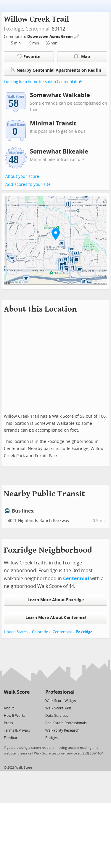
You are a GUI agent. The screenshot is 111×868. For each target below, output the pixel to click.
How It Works (15, 716)
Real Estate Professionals (66, 723)
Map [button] (82, 57)
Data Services (57, 716)
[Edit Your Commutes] (77, 36)
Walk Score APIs (58, 708)
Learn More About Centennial (56, 618)
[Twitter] (7, 700)
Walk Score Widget (61, 701)
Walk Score (17, 692)
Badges (52, 738)
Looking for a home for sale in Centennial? (41, 82)
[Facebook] (16, 700)
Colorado (40, 632)
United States (16, 632)
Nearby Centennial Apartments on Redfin (55, 70)
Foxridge (84, 632)
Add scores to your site (28, 185)
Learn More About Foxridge (56, 600)
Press (8, 723)
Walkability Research (62, 730)
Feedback (12, 738)
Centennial (37, 29)
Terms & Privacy (17, 730)
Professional (60, 692)
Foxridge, (14, 29)
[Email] (26, 700)
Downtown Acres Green (50, 37)
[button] (56, 234)
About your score (22, 177)
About (9, 708)
